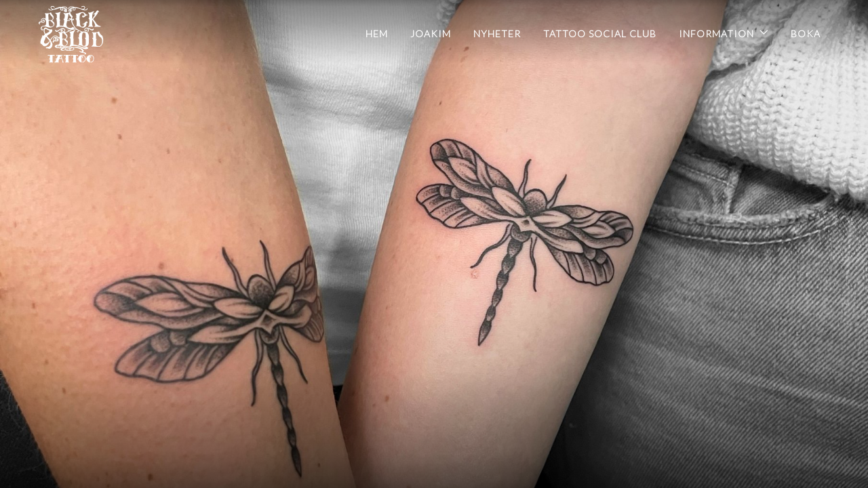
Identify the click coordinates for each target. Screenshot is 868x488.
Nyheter (497, 34)
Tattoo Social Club (600, 34)
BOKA (806, 34)
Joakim (431, 34)
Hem (377, 34)
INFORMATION (716, 34)
